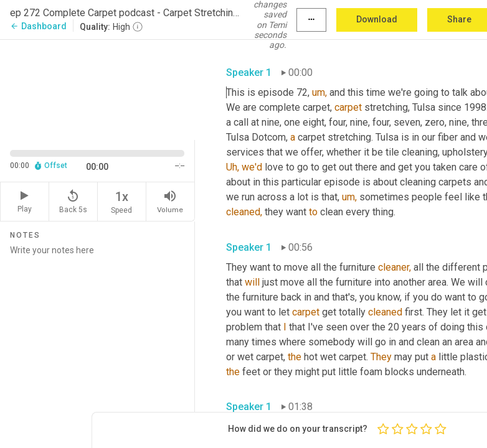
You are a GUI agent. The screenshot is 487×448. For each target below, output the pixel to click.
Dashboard (38, 26)
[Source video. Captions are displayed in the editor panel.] (97, 88)
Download (377, 19)
